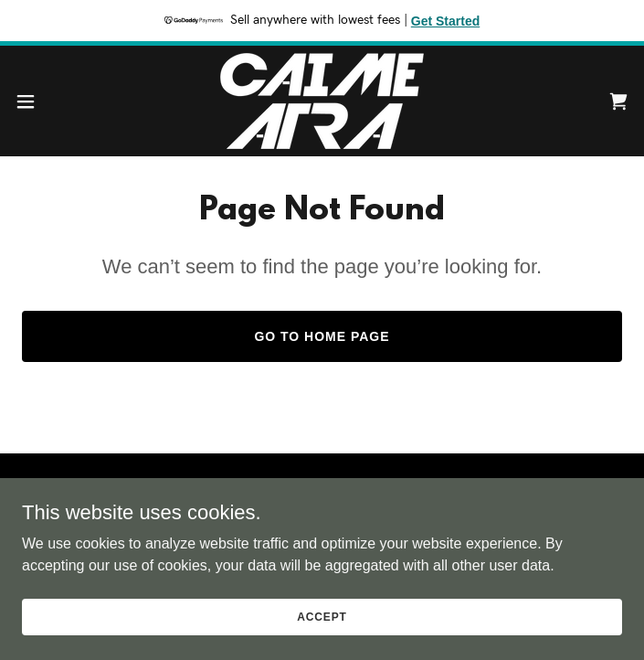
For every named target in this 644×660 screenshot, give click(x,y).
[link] (322, 101)
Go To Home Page (322, 336)
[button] (54, 101)
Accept (322, 616)
